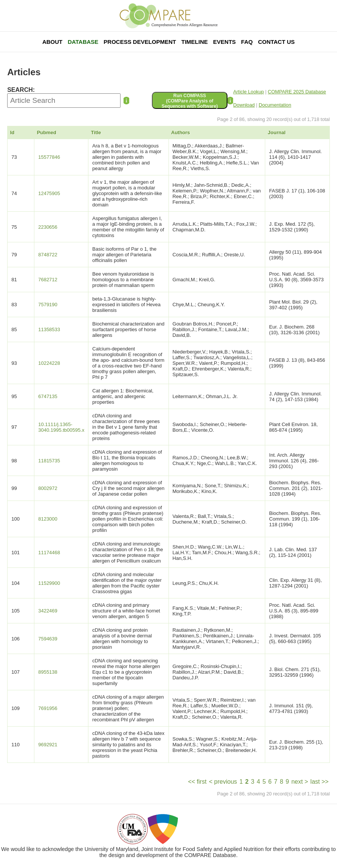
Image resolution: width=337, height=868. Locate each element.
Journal (277, 133)
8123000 (48, 519)
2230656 (48, 227)
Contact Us (276, 42)
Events (224, 42)
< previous (223, 782)
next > (300, 782)
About (52, 42)
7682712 (48, 280)
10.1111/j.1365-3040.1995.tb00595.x (61, 427)
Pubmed (47, 133)
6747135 (48, 396)
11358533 (49, 329)
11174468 (49, 553)
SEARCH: (21, 90)
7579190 (48, 305)
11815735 (49, 461)
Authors (181, 133)
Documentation (275, 105)
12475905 (49, 193)
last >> (320, 782)
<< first (197, 782)
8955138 (48, 672)
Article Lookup (248, 92)
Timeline (195, 42)
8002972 (48, 488)
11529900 (49, 583)
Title (96, 133)
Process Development (140, 42)
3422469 (48, 611)
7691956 (48, 708)
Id (12, 133)
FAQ (247, 42)
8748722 (48, 255)
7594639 (48, 639)
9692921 (48, 745)
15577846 (49, 157)
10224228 (49, 363)
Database (83, 42)
